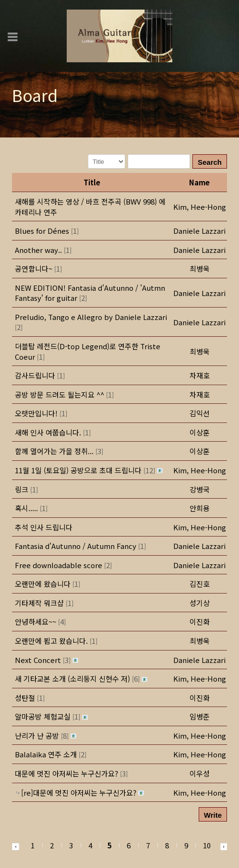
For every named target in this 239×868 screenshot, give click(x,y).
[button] (200, 207)
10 (207, 845)
